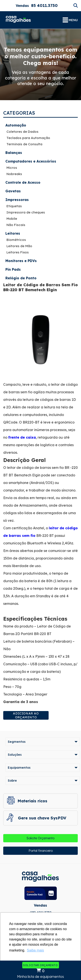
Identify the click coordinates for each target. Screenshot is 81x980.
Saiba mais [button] (35, 950)
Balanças (14, 153)
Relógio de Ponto (21, 278)
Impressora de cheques (26, 212)
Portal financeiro (41, 851)
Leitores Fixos (18, 252)
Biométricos (16, 240)
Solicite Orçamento (40, 838)
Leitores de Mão (19, 246)
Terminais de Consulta (24, 144)
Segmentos (17, 742)
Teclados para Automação (28, 138)
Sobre (12, 781)
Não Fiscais (16, 225)
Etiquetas (14, 206)
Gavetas (13, 191)
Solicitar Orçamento (40, 965)
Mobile (12, 219)
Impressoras (17, 200)
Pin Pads (13, 269)
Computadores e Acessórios (31, 161)
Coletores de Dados (22, 132)
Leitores (13, 233)
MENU (70, 20)
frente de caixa (22, 437)
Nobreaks (14, 174)
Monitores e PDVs (21, 261)
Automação (16, 125)
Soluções (15, 755)
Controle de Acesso (23, 182)
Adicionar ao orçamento (26, 715)
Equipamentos (19, 768)
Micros (12, 168)
